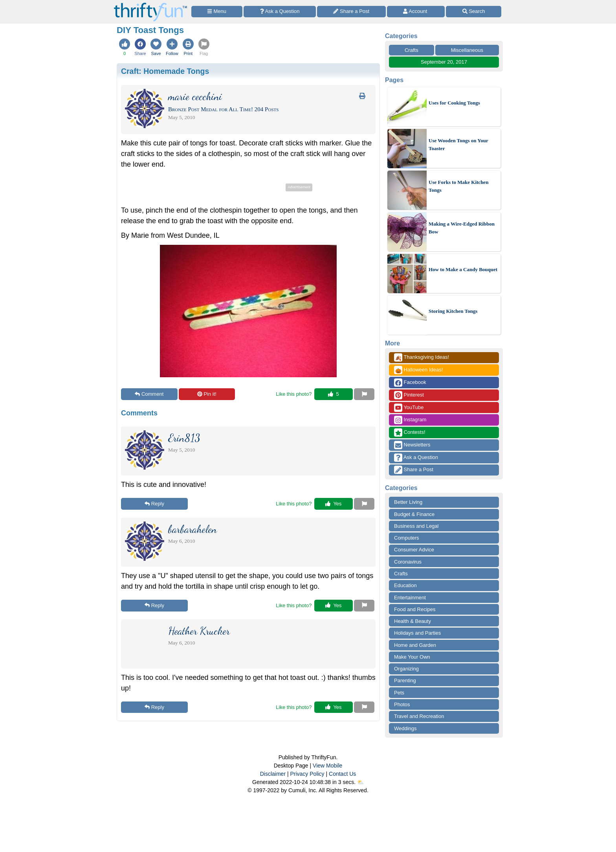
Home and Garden (415, 645)
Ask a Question (416, 458)
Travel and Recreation (419, 716)
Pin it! (207, 394)
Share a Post (414, 470)
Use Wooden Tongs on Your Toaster (458, 144)
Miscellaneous (467, 50)
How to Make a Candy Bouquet (463, 269)
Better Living (408, 502)
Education (405, 585)
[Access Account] (416, 12)
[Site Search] (474, 12)
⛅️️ (360, 782)
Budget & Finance (414, 514)
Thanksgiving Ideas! (422, 357)
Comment (149, 394)
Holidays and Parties (417, 633)
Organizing (406, 669)
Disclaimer (273, 774)
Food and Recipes (415, 609)
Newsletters (412, 445)
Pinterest (409, 395)
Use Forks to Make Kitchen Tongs (458, 186)
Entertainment (410, 598)
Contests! (410, 432)
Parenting (405, 680)
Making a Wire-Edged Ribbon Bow (462, 228)
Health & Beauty (412, 621)
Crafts (412, 50)
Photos (402, 704)
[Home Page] (150, 5)
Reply (154, 504)
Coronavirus (408, 562)
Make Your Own (412, 657)
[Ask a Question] (280, 12)
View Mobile (327, 766)
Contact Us (342, 774)
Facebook (410, 383)
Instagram (410, 420)
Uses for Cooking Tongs (454, 103)
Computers (407, 538)
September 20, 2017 (444, 62)
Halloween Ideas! (418, 370)
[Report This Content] (364, 394)
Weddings (405, 728)
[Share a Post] (351, 12)
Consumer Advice (414, 550)
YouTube (409, 408)
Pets (399, 693)
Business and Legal (416, 526)
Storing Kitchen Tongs (453, 311)
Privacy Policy (307, 774)
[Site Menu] (217, 12)
